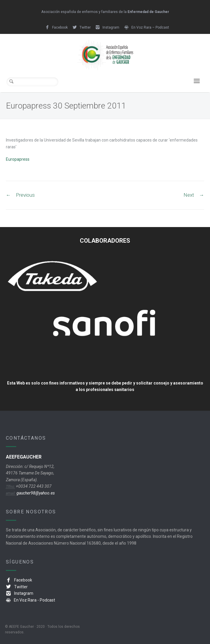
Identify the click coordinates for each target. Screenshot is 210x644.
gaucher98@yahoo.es (35, 493)
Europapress (18, 159)
